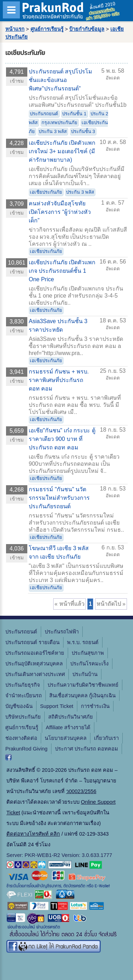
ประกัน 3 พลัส (53, 131)
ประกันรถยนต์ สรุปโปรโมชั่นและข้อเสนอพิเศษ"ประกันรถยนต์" (60, 80)
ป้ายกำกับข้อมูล (87, 29)
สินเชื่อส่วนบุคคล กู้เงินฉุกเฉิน (82, 696)
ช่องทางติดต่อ (21, 738)
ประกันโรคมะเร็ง (89, 664)
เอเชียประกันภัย (46, 192)
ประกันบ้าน (85, 674)
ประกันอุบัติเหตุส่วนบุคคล (34, 664)
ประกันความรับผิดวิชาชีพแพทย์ (83, 685)
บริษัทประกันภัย (23, 717)
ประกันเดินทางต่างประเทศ (35, 674)
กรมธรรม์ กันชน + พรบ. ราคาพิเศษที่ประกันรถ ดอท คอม (59, 380)
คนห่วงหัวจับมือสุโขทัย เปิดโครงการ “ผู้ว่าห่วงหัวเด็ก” (60, 212)
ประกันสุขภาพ (88, 653)
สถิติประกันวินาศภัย (71, 717)
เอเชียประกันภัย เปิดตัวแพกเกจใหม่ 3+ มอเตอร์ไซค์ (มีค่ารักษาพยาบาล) (62, 151)
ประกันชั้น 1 (74, 114)
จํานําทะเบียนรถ (24, 696)
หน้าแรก (15, 29)
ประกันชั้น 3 (83, 131)
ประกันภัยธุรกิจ (23, 685)
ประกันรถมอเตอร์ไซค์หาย (35, 653)
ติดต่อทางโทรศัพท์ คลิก (33, 834)
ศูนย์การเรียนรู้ (47, 29)
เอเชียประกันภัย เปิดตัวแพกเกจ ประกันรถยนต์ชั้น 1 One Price (62, 271)
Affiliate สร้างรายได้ (68, 727)
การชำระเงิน (95, 706)
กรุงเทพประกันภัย (59, 123)
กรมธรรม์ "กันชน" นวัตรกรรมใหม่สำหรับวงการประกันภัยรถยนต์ (59, 498)
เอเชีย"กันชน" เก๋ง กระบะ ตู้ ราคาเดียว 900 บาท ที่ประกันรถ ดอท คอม (62, 439)
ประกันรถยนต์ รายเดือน (32, 642)
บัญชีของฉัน (19, 706)
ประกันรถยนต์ (44, 114)
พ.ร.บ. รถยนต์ (83, 642)
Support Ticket (57, 706)
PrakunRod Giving (26, 749)
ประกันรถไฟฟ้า (62, 632)
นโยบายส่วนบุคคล (66, 738)
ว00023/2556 (81, 791)
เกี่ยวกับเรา (106, 738)
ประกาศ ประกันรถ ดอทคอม (87, 749)
